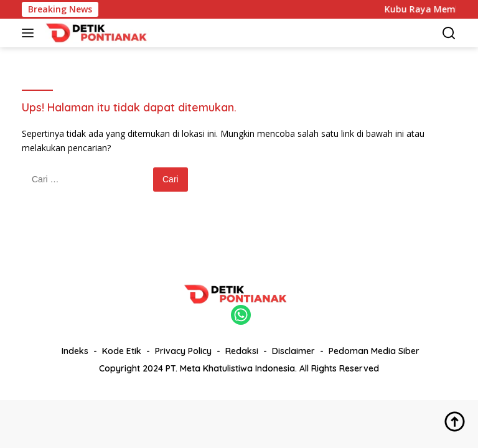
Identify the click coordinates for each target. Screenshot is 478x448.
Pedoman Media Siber (374, 351)
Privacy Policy (183, 351)
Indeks (75, 351)
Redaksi (242, 351)
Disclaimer (293, 351)
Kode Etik (122, 351)
